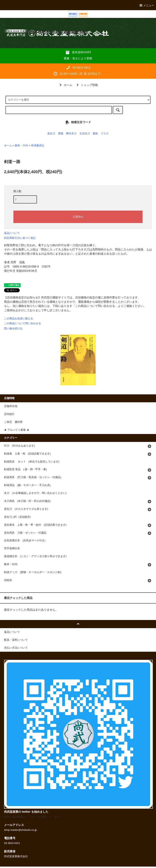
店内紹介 (9, 414)
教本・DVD (22, 146)
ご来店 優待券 (13, 422)
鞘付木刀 (71, 134)
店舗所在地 (11, 406)
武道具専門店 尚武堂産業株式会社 (56, 32)
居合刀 (51, 134)
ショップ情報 (87, 85)
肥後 (61, 134)
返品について (12, 233)
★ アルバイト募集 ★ (17, 430)
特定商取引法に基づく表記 (20, 238)
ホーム (65, 85)
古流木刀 (85, 134)
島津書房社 (38, 146)
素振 (95, 134)
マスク (105, 134)
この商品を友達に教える (19, 318)
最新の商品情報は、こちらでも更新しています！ (33, 817)
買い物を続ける (13, 328)
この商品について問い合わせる (23, 323)
